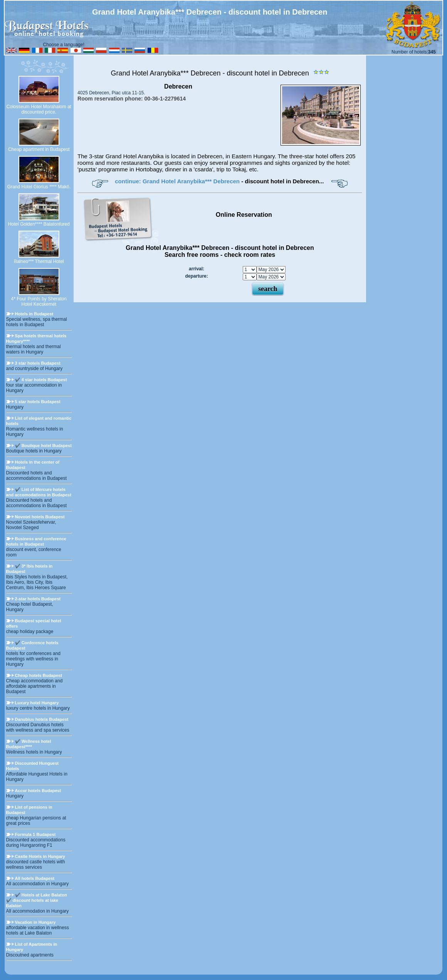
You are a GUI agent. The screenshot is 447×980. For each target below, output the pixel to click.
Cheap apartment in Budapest (39, 149)
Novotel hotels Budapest (40, 517)
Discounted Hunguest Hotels (33, 766)
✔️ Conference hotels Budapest (32, 645)
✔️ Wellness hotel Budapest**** (29, 744)
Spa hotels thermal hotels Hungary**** (36, 338)
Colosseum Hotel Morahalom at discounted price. (39, 109)
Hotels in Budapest (34, 314)
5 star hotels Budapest (38, 402)
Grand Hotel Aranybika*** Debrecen (166, 73)
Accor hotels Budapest (38, 791)
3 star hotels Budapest (38, 363)
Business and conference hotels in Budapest (36, 541)
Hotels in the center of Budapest (33, 465)
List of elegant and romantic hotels (39, 421)
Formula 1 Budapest (35, 834)
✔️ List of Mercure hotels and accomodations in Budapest (39, 492)
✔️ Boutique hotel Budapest (43, 446)
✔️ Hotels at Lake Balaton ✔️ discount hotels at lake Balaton (37, 900)
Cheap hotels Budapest (39, 675)
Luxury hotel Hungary (37, 703)
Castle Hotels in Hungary (40, 856)
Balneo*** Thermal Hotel (39, 261)
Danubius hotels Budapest (42, 719)
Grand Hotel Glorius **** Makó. (39, 187)
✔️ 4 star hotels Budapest (41, 380)
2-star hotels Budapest (38, 599)
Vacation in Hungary (35, 922)
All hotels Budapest (35, 878)
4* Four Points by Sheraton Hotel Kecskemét (39, 302)
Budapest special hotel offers (34, 623)
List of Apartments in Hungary (32, 947)
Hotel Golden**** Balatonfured (39, 224)
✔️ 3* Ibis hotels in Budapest (29, 569)
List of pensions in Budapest (29, 810)
